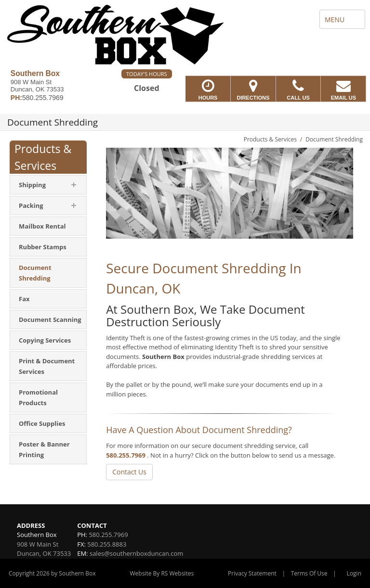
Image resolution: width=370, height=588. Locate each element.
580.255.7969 (126, 455)
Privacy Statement (252, 573)
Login (354, 573)
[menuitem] (48, 185)
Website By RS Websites (162, 573)
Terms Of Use (309, 573)
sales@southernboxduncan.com (136, 553)
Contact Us (129, 472)
